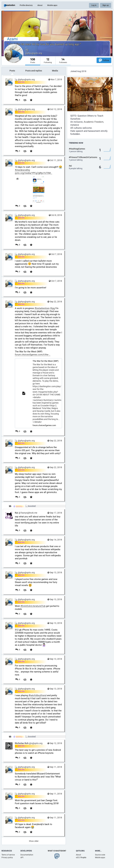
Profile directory (26, 5)
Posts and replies (34, 71)
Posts (12, 71)
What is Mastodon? (57, 851)
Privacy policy (7, 858)
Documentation (27, 855)
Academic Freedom (94, 122)
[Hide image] (18, 179)
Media (55, 71)
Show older (34, 841)
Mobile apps (52, 5)
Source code (100, 855)
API (22, 858)
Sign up (106, 5)
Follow (104, 60)
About (40, 5)
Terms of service (8, 855)
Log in (94, 5)
